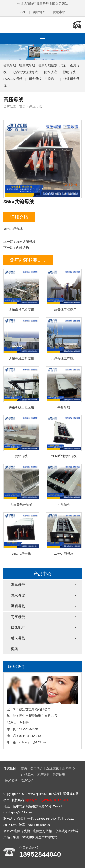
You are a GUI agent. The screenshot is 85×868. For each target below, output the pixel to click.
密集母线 (18, 585)
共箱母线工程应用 (21, 290)
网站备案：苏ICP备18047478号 (47, 800)
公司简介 (37, 768)
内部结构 (22, 248)
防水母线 (18, 595)
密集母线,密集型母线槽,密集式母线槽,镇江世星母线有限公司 (33, 25)
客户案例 (27, 774)
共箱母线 (64, 388)
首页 (22, 106)
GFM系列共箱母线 (64, 436)
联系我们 (11, 781)
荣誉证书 (43, 774)
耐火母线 (18, 638)
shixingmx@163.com (33, 742)
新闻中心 (68, 768)
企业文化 (53, 768)
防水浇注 (51, 72)
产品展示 (11, 774)
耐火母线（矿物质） (43, 79)
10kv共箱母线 (64, 534)
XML (23, 12)
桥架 (14, 649)
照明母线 (69, 72)
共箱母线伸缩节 (21, 485)
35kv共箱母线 (13, 79)
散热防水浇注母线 (25, 72)
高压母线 (36, 106)
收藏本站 (59, 12)
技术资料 (59, 774)
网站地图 (39, 12)
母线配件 (18, 627)
